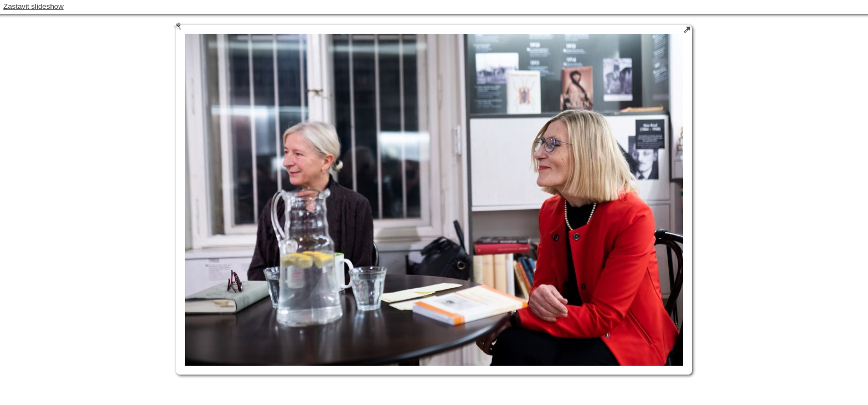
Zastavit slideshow (33, 6)
